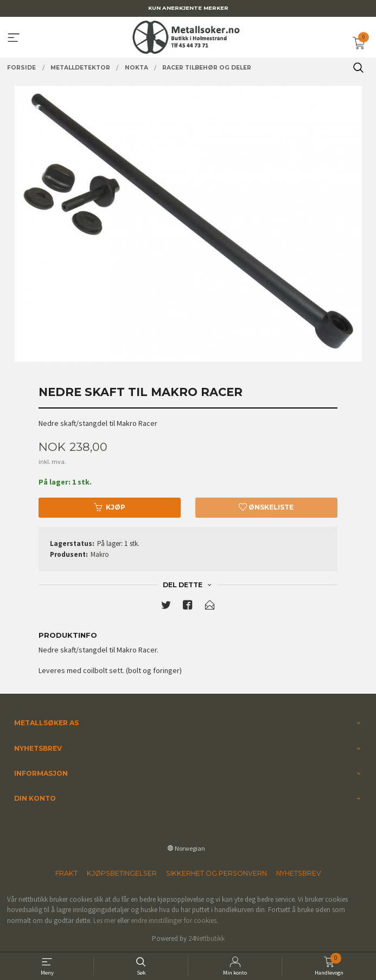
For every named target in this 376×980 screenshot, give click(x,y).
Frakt (66, 873)
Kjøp (110, 507)
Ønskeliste (266, 507)
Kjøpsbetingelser (122, 873)
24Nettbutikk (206, 938)
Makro (100, 554)
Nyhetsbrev (299, 873)
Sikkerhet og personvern (216, 873)
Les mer (104, 921)
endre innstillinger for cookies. (174, 921)
